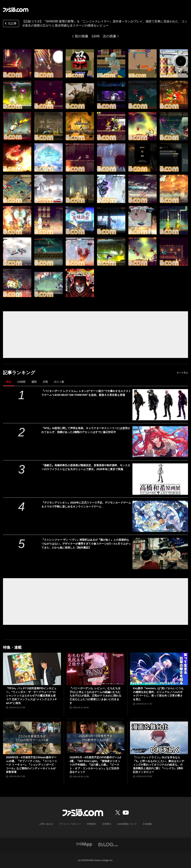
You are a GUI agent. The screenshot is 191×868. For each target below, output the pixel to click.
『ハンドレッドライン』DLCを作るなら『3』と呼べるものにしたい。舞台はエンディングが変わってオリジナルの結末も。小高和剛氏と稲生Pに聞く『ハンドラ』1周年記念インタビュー (159, 765)
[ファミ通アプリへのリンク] (84, 844)
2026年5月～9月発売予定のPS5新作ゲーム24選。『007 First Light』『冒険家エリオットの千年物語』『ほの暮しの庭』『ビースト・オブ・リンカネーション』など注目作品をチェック (95, 765)
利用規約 (92, 824)
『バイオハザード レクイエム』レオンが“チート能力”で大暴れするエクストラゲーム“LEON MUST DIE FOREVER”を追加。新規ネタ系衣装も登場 (86, 393)
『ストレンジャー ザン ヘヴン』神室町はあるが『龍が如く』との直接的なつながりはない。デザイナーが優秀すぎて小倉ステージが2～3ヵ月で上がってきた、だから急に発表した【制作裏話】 (86, 544)
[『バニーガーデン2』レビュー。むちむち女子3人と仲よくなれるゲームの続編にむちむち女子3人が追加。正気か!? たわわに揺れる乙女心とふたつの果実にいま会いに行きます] (96, 669)
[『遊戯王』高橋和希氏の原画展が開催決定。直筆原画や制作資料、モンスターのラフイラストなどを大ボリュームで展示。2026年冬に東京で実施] (160, 479)
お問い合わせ (46, 824)
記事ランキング (19, 373)
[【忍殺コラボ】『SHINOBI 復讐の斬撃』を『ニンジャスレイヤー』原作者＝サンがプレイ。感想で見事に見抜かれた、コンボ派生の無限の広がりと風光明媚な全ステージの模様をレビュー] (17, 63)
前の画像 (82, 36)
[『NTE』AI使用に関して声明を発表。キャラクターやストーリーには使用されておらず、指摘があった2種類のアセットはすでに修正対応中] (160, 442)
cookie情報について (127, 824)
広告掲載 (147, 824)
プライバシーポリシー (70, 824)
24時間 (21, 382)
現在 (9, 382)
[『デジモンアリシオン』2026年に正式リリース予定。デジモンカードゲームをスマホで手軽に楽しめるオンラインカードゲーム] (160, 516)
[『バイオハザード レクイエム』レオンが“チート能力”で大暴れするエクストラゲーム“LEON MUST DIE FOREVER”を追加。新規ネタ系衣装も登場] (160, 405)
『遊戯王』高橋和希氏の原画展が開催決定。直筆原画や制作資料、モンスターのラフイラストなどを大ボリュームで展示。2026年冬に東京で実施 (86, 467)
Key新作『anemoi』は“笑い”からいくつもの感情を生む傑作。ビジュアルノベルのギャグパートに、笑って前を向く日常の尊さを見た (158, 694)
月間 (45, 382)
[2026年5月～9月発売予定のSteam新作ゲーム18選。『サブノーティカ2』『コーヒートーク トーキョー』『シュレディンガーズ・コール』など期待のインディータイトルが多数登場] (32, 738)
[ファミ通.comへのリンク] (16, 10)
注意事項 (107, 824)
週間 (34, 382)
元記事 (10, 24)
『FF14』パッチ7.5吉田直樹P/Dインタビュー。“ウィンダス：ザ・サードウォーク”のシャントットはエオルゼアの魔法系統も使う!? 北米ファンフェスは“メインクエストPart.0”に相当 (31, 696)
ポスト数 (59, 382)
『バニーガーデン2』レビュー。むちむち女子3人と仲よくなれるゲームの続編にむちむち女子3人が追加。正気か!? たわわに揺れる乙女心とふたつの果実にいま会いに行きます (95, 696)
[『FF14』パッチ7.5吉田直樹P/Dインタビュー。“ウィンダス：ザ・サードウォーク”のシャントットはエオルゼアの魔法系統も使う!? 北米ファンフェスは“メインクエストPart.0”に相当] (32, 669)
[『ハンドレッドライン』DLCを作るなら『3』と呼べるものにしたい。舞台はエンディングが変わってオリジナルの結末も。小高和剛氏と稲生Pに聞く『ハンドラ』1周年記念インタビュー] (159, 738)
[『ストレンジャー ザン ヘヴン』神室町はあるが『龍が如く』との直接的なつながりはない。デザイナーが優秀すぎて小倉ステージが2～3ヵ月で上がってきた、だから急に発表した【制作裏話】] (160, 553)
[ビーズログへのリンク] (108, 844)
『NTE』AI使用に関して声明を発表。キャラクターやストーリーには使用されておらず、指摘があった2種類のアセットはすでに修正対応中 (86, 430)
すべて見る (182, 373)
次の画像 (109, 36)
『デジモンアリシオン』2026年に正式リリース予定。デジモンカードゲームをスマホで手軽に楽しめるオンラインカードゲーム (86, 505)
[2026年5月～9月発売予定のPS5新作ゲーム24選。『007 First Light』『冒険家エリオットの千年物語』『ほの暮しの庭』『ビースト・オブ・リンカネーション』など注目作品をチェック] (96, 738)
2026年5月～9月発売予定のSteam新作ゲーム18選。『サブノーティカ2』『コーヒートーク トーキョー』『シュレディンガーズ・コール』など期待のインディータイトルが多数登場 (32, 765)
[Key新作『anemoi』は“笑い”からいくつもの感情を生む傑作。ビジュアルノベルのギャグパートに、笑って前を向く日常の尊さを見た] (159, 669)
